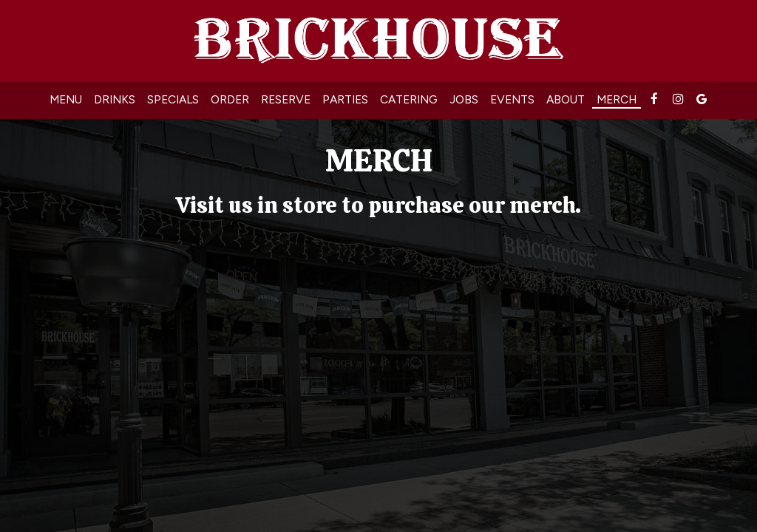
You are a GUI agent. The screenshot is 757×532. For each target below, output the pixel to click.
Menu (66, 99)
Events (512, 99)
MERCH (617, 99)
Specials (173, 99)
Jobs (464, 99)
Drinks (115, 99)
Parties (345, 99)
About (566, 99)
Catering (409, 99)
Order (230, 99)
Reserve (286, 99)
